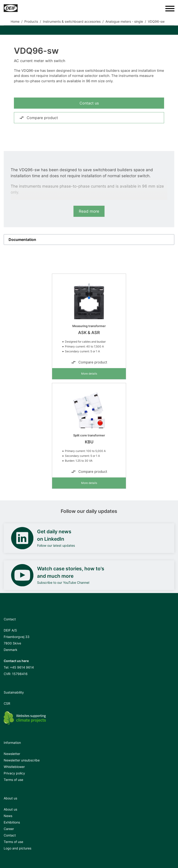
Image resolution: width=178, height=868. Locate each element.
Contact (10, 835)
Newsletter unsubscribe (22, 760)
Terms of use (13, 780)
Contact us (89, 103)
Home (15, 21)
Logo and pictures (17, 848)
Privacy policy (14, 773)
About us (10, 809)
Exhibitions (12, 822)
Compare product (39, 118)
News (8, 816)
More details (89, 374)
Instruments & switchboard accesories (72, 21)
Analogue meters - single (124, 21)
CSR (7, 703)
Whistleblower (14, 767)
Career (9, 829)
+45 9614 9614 (22, 667)
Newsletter (12, 754)
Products (31, 21)
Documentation (22, 240)
